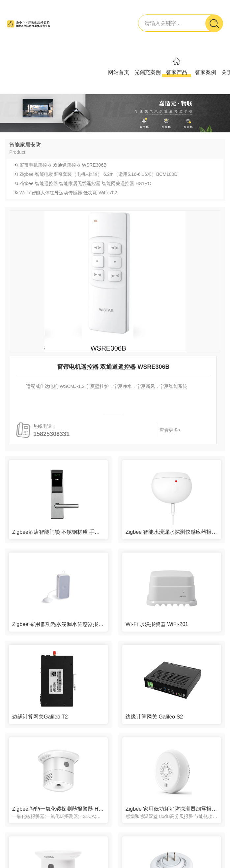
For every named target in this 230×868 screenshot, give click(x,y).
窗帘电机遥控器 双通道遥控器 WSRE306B (61, 165)
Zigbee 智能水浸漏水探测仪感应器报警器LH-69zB (172, 532)
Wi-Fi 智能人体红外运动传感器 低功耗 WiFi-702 (66, 193)
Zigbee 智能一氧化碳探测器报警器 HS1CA (58, 809)
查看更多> (170, 430)
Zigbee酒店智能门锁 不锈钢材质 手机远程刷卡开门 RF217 (58, 532)
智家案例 (206, 72)
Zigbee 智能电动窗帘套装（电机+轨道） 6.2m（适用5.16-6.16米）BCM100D (96, 174)
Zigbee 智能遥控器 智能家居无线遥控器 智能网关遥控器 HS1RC (83, 183)
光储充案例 (148, 72)
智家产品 (177, 72)
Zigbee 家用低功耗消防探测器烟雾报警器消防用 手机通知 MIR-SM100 (172, 809)
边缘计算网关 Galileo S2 (154, 717)
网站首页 (119, 72)
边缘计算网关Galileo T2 (40, 717)
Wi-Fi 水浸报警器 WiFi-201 (157, 624)
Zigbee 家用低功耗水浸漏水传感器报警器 (58, 624)
